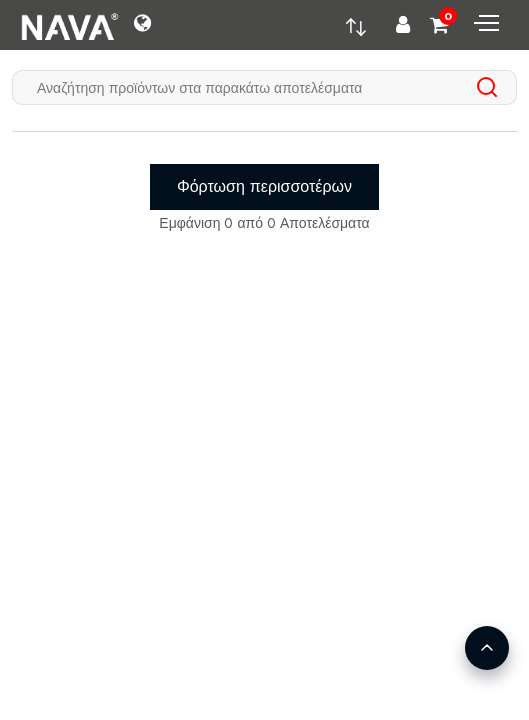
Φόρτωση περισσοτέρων (264, 186)
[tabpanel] (264, 175)
